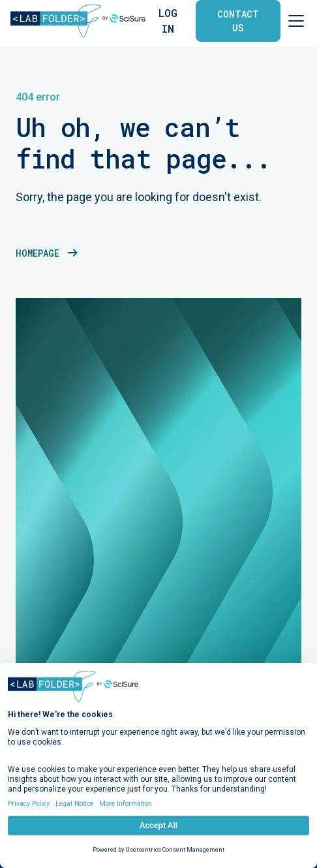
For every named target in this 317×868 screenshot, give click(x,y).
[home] (78, 21)
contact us (238, 21)
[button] (294, 21)
